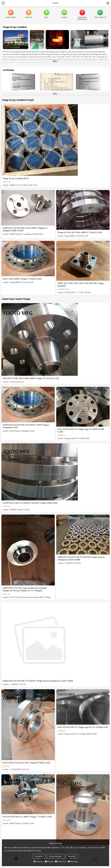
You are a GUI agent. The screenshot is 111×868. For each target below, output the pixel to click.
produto (29, 17)
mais (55, 61)
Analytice (49, 861)
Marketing (73, 861)
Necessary (39, 861)
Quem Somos (11, 17)
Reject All (72, 856)
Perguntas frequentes (82, 18)
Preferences (61, 861)
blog (47, 17)
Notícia (64, 17)
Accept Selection (56, 856)
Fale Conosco (100, 17)
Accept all (39, 856)
